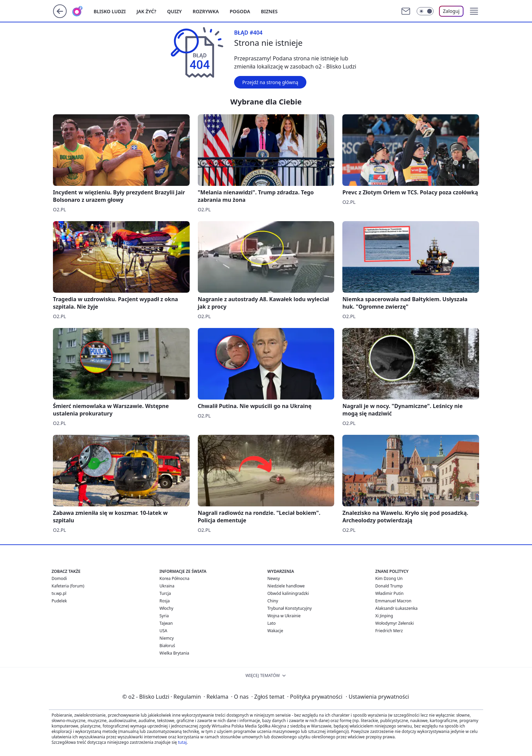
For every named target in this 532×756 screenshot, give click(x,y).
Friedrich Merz (389, 631)
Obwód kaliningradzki (288, 593)
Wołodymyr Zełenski (395, 623)
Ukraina (167, 586)
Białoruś (167, 646)
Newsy (274, 578)
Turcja (165, 593)
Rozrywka (206, 11)
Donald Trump (389, 586)
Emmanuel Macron (393, 601)
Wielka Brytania (174, 653)
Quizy (175, 11)
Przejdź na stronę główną (270, 82)
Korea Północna (174, 578)
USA (163, 631)
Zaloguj (451, 11)
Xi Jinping (384, 616)
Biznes (269, 11)
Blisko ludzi (110, 11)
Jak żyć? (147, 11)
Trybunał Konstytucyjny (290, 608)
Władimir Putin (389, 593)
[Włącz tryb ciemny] (425, 11)
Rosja (165, 601)
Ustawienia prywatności (377, 697)
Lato (272, 623)
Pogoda (240, 11)
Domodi (59, 578)
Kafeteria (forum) (68, 586)
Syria (164, 616)
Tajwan (166, 623)
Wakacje (275, 631)
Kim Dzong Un (389, 578)
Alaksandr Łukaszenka (396, 608)
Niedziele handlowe (286, 586)
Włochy (166, 608)
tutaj (182, 742)
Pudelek (59, 601)
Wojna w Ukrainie (284, 616)
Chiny (273, 601)
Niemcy (167, 638)
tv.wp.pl (59, 593)
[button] (474, 11)
